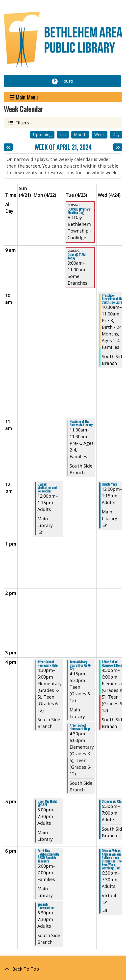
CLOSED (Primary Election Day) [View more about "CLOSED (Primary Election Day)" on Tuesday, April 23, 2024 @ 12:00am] (79, 211)
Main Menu (24, 97)
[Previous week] (8, 147)
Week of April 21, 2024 (63, 147)
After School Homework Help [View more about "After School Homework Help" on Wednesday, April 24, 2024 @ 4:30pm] (112, 664)
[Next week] (118, 147)
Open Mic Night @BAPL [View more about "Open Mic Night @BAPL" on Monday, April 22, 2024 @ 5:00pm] (47, 803)
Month (80, 135)
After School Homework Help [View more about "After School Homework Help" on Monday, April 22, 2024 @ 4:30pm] (48, 664)
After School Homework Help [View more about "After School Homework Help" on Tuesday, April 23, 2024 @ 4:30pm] (80, 727)
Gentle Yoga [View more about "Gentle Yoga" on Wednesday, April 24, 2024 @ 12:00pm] (109, 484)
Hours (69, 81)
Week (100, 135)
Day (116, 135)
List (63, 135)
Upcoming (42, 135)
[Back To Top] (63, 969)
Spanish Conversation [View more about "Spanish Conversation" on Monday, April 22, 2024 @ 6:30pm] (46, 906)
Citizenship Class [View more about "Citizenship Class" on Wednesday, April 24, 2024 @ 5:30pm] (113, 801)
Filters (21, 123)
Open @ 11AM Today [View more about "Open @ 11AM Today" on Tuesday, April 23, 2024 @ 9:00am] (76, 256)
